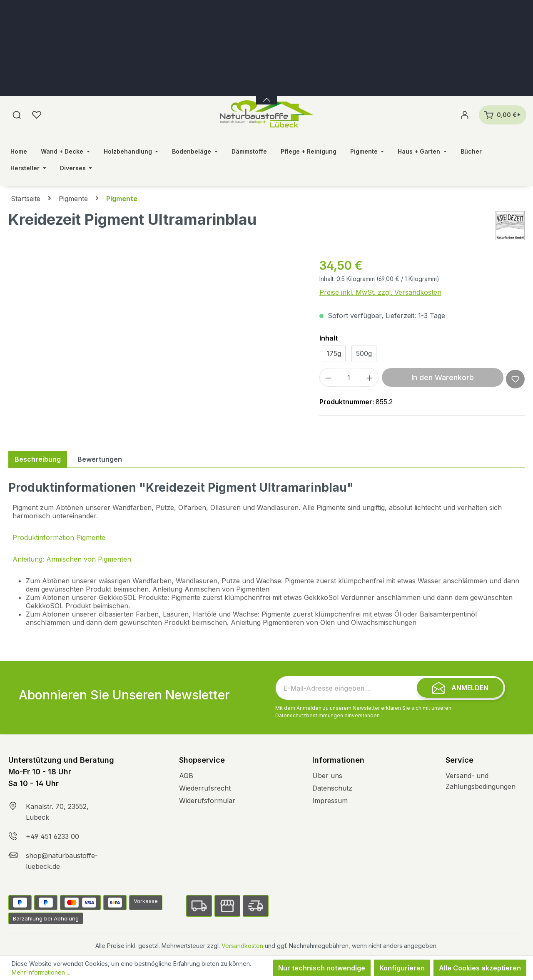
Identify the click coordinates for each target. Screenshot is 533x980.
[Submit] (460, 688)
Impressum (330, 801)
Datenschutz (332, 788)
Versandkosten (242, 946)
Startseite (26, 199)
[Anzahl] (349, 377)
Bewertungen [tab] (100, 459)
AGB (186, 776)
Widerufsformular (207, 801)
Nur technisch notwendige (322, 968)
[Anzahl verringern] (328, 377)
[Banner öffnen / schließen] (266, 95)
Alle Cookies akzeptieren (480, 968)
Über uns (327, 776)
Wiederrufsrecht (205, 788)
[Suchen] (17, 115)
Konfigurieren (402, 968)
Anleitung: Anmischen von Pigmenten (72, 559)
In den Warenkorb (443, 377)
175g (334, 353)
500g (364, 353)
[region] (156, 346)
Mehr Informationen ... (41, 972)
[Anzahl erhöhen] (370, 377)
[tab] (38, 459)
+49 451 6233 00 (52, 836)
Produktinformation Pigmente (59, 537)
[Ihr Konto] (465, 115)
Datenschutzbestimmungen (309, 715)
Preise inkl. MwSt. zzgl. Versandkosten (380, 292)
